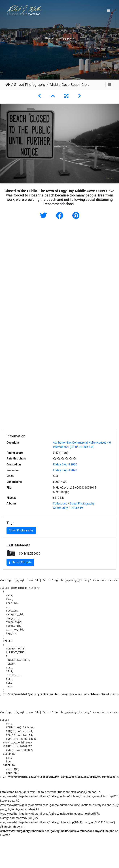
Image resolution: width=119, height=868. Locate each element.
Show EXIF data (20, 562)
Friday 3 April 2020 (65, 464)
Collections (60, 504)
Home (8, 85)
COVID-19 (77, 508)
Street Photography (30, 85)
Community (60, 508)
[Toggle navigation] (109, 10)
